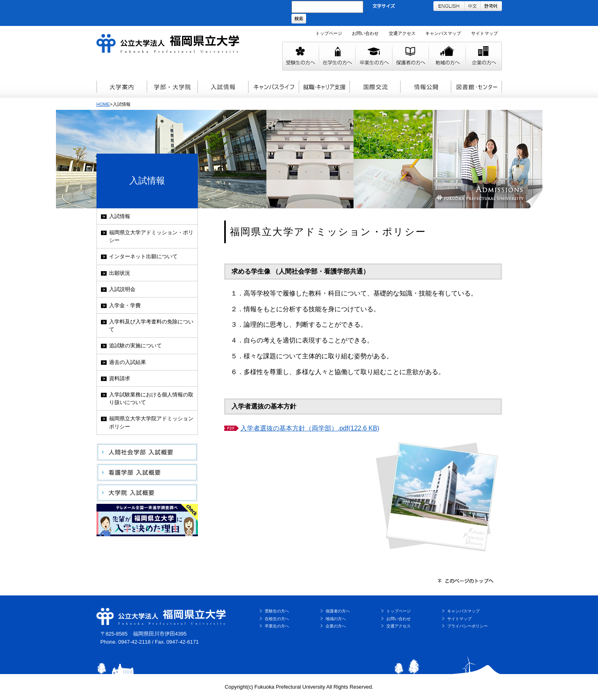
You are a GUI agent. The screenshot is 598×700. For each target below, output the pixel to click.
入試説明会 (122, 289)
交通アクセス (402, 33)
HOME (103, 104)
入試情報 (120, 216)
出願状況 (120, 273)
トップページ (329, 33)
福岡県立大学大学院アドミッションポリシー (151, 422)
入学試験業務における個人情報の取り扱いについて (151, 398)
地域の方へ (336, 619)
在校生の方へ (277, 619)
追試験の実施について (135, 346)
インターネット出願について (143, 256)
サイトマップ (484, 33)
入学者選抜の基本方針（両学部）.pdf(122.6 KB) (310, 428)
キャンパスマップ (443, 33)
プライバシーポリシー (467, 626)
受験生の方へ (277, 611)
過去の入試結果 (128, 362)
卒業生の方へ (277, 626)
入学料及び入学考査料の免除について (151, 325)
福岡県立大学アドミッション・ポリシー (151, 236)
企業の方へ (336, 626)
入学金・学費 (125, 305)
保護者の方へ (338, 611)
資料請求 (120, 378)
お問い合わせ (365, 33)
